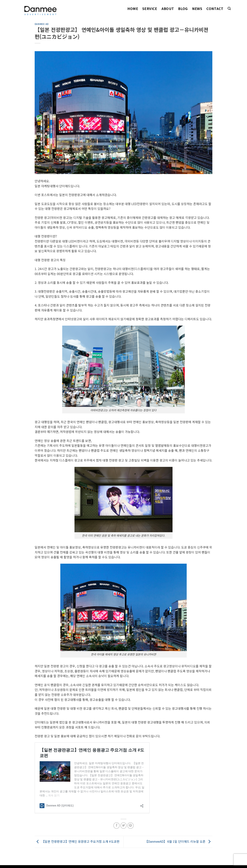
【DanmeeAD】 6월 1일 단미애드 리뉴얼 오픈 (179, 841)
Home (133, 9)
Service (150, 9)
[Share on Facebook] (117, 826)
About (168, 9)
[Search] (229, 9)
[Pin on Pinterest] (130, 826)
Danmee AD (42, 24)
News (197, 9)
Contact (215, 9)
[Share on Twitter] (124, 826)
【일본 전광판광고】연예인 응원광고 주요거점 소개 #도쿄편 (77, 841)
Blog (183, 9)
